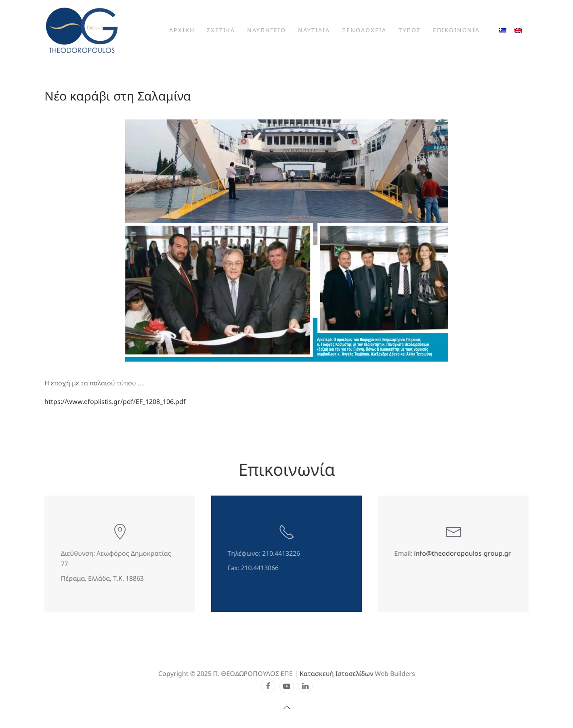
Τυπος (410, 30)
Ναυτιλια (314, 30)
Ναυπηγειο (267, 30)
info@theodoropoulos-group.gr (462, 554)
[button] (286, 707)
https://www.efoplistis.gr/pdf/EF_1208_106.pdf (115, 402)
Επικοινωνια (456, 30)
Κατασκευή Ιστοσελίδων (335, 674)
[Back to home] (82, 30)
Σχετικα (221, 30)
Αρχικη (182, 30)
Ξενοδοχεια (364, 30)
